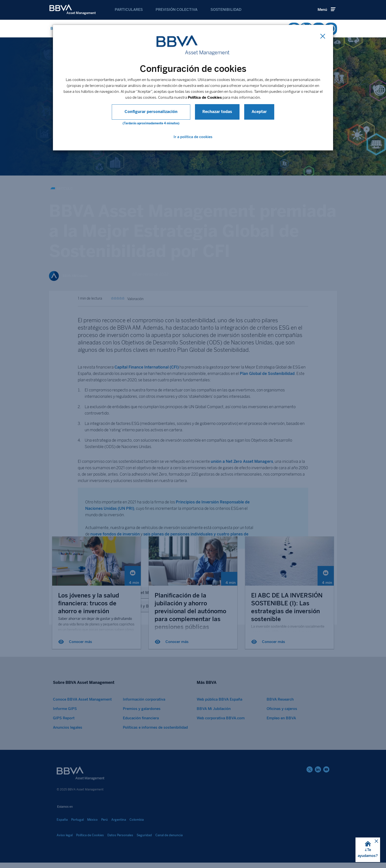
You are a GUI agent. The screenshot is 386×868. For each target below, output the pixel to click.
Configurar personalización (151, 112)
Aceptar (254, 112)
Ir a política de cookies (193, 137)
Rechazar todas (212, 112)
